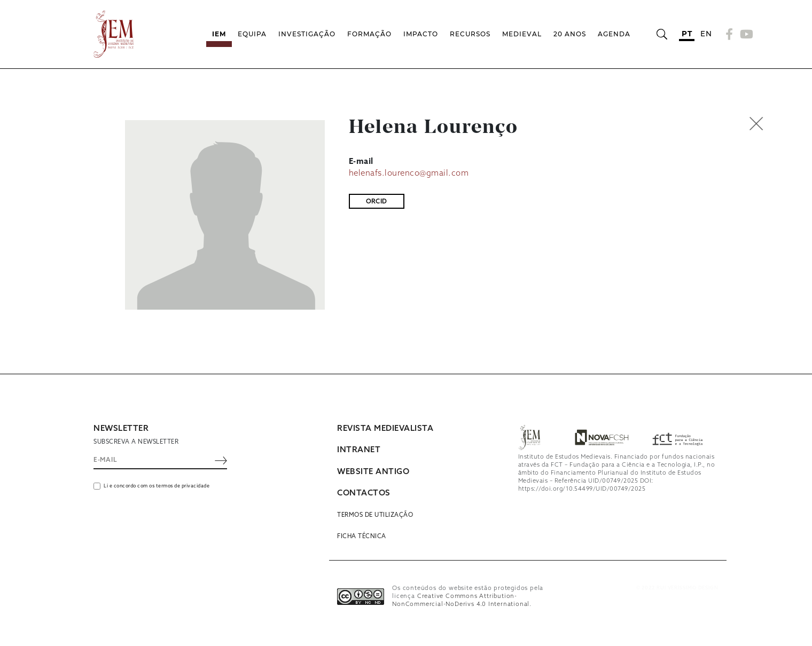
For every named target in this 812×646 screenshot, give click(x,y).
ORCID (377, 202)
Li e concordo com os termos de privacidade (157, 486)
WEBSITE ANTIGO (373, 472)
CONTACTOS (364, 493)
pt (687, 34)
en (706, 34)
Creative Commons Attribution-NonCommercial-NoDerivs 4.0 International (461, 600)
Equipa (252, 34)
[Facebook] (729, 34)
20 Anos (570, 34)
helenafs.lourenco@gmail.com (409, 174)
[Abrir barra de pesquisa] (662, 34)
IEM (219, 34)
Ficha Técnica (362, 537)
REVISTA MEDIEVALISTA (385, 429)
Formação (369, 34)
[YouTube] (745, 34)
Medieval (522, 34)
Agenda (614, 34)
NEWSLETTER (121, 429)
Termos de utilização (375, 515)
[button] (779, 124)
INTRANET (359, 450)
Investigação (307, 34)
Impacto (421, 34)
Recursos (470, 34)
